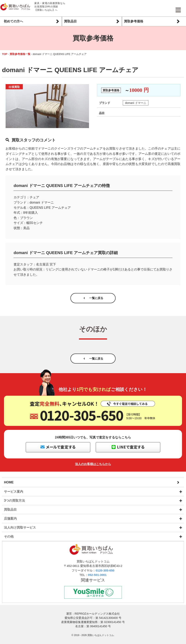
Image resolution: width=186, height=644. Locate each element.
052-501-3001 (97, 579)
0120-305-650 (105, 574)
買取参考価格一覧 (20, 54)
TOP (5, 54)
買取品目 (70, 21)
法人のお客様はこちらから (93, 468)
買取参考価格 (134, 21)
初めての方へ (13, 21)
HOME (9, 486)
